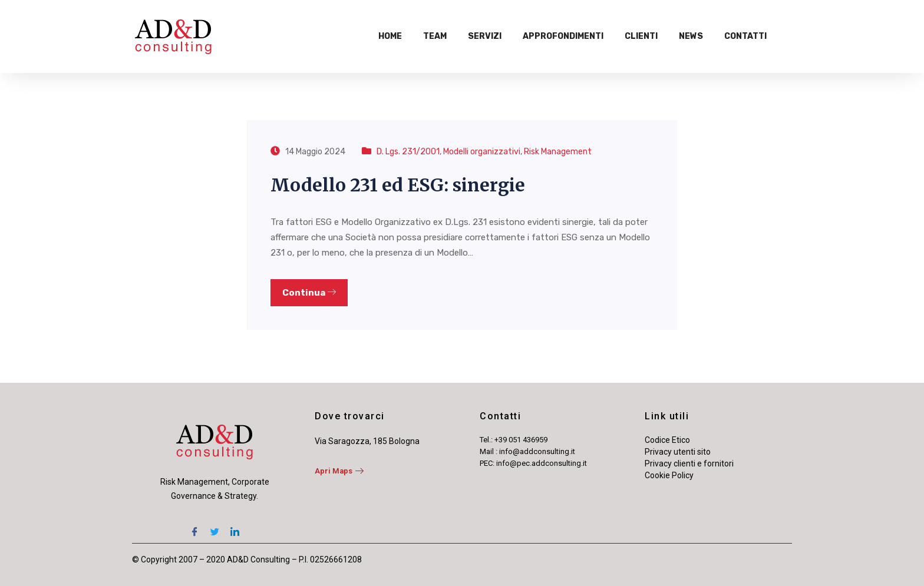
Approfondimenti (563, 36)
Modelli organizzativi (482, 152)
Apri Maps (339, 471)
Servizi (485, 36)
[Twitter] (214, 527)
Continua (309, 293)
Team (435, 36)
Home (390, 36)
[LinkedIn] (235, 527)
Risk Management (558, 152)
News (691, 36)
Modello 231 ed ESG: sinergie (398, 185)
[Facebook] (194, 527)
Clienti (641, 36)
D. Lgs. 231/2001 (408, 152)
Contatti (745, 36)
